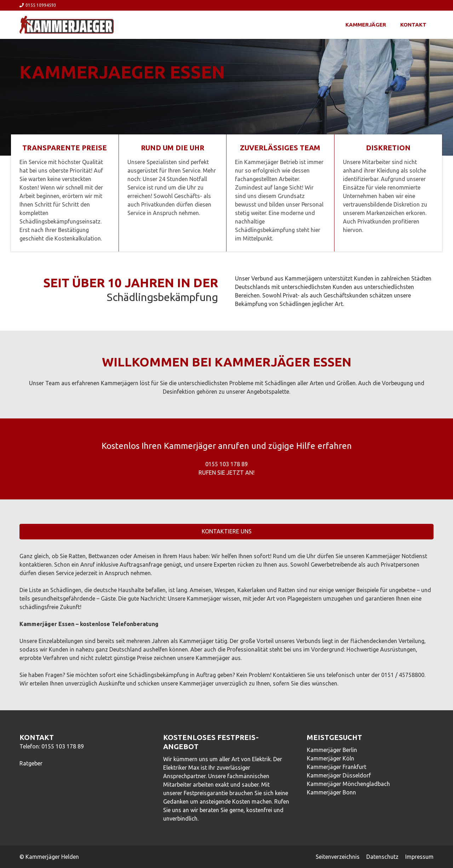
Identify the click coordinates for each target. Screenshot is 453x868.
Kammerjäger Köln (331, 758)
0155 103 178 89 (63, 746)
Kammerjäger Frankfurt (337, 767)
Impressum (419, 857)
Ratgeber (31, 763)
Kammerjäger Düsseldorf (339, 775)
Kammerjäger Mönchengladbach (348, 784)
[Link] (67, 25)
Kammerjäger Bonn (331, 792)
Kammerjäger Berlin (332, 750)
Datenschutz (382, 857)
